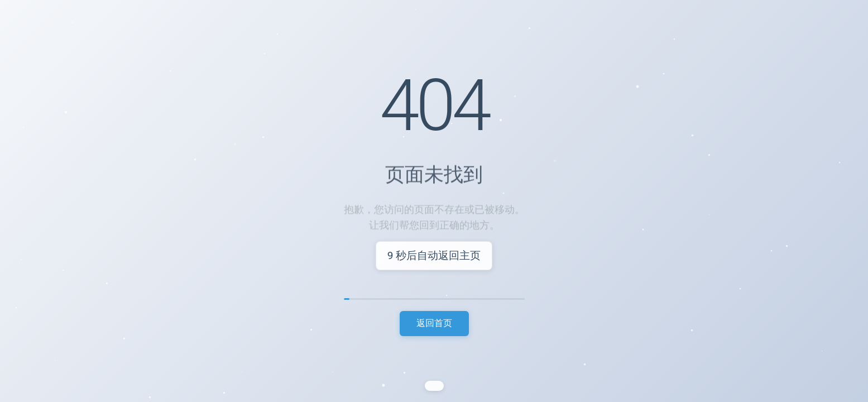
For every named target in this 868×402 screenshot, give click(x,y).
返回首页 (434, 323)
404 (434, 107)
